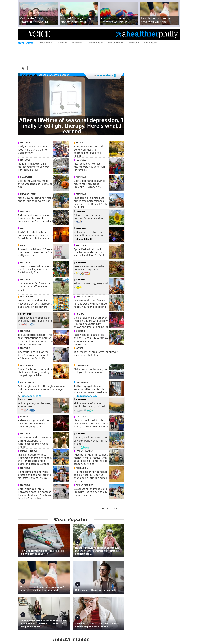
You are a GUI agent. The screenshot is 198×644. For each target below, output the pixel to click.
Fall (22, 228)
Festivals (25, 143)
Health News (45, 42)
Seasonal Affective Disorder (54, 75)
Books (23, 245)
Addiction (134, 42)
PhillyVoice (39, 34)
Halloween (26, 177)
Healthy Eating (95, 42)
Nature (80, 143)
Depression (29, 75)
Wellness (77, 42)
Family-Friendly (84, 297)
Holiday (80, 314)
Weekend (80, 331)
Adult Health (27, 382)
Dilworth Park (28, 194)
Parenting (62, 42)
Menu (23, 34)
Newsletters (150, 42)
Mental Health (116, 42)
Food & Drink (27, 297)
